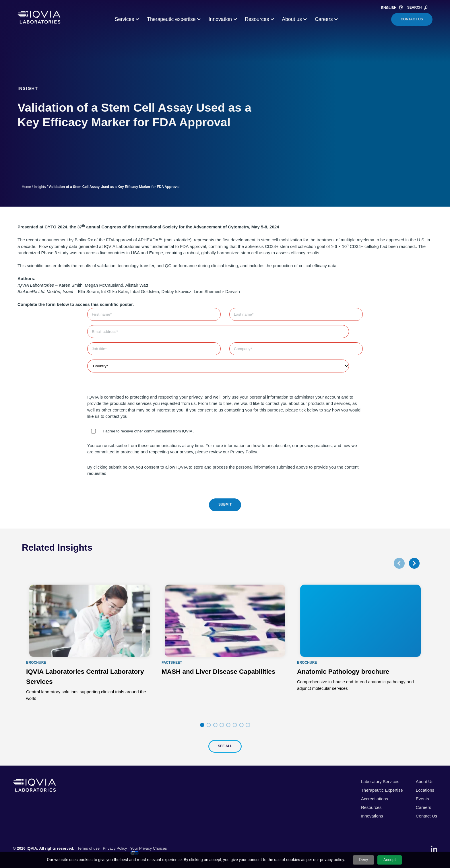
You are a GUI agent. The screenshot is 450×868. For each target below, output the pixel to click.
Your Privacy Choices (149, 851)
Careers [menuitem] (423, 807)
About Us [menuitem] (425, 781)
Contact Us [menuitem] (426, 816)
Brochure (36, 663)
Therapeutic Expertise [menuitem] (382, 790)
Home (26, 187)
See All (225, 746)
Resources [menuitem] (371, 807)
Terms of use (89, 848)
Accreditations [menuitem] (375, 799)
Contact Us (412, 19)
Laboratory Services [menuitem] (380, 781)
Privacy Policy (115, 848)
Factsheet (172, 663)
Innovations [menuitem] (372, 816)
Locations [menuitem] (425, 790)
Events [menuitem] (422, 799)
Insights (40, 187)
